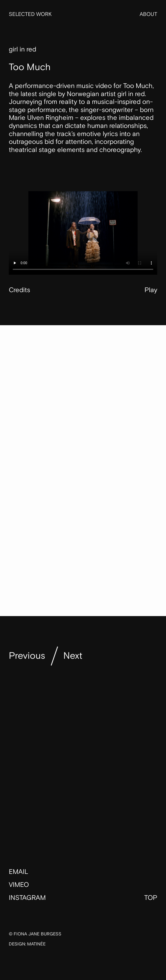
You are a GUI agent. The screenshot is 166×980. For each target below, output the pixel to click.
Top (151, 898)
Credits (19, 290)
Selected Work (30, 14)
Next (73, 656)
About (148, 14)
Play (151, 290)
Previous (27, 656)
